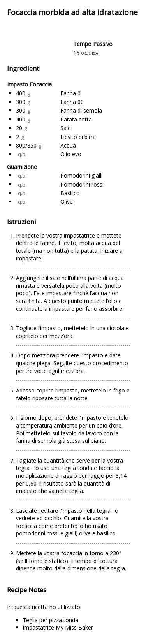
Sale (66, 128)
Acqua (68, 145)
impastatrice (80, 235)
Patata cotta (76, 119)
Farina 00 (72, 102)
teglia (24, 468)
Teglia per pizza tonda (50, 620)
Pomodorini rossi (82, 184)
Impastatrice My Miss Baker (58, 627)
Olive (67, 201)
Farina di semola (81, 110)
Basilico (70, 193)
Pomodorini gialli (81, 175)
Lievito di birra (78, 137)
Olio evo (71, 154)
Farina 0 (70, 93)
